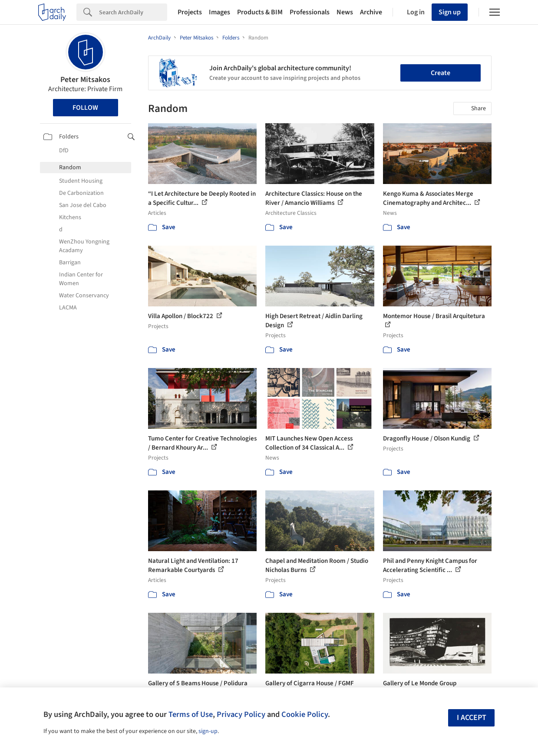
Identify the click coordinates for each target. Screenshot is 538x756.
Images (219, 12)
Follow (85, 108)
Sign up (450, 12)
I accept (472, 718)
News (345, 12)
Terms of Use (191, 714)
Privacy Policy (241, 714)
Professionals (310, 12)
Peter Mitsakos (85, 80)
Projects (190, 12)
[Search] (133, 12)
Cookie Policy (305, 714)
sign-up (208, 731)
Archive (371, 12)
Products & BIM (260, 12)
